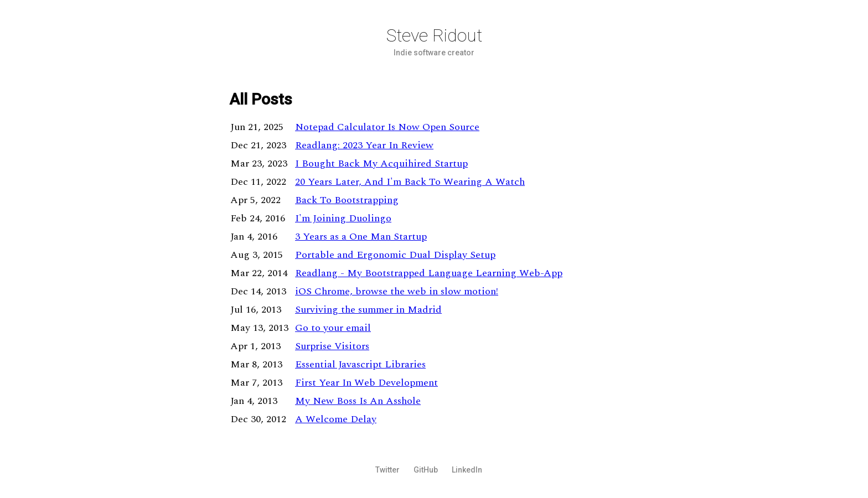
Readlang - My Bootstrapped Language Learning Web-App (429, 273)
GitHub (426, 470)
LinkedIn (467, 470)
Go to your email (333, 328)
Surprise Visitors (332, 346)
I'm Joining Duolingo (343, 218)
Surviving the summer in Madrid (368, 310)
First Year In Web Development (366, 383)
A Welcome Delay (336, 419)
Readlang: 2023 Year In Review (364, 145)
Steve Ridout (434, 35)
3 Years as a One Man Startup (361, 237)
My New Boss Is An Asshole (358, 401)
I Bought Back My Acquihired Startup (381, 164)
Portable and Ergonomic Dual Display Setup (395, 255)
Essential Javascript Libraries (360, 364)
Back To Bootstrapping (347, 200)
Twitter (387, 470)
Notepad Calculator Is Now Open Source (387, 127)
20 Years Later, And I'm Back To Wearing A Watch (410, 182)
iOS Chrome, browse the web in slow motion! (397, 291)
